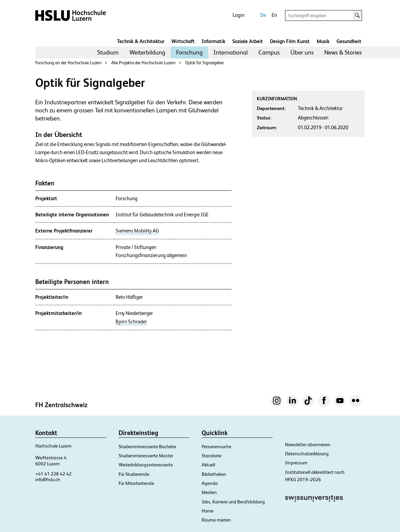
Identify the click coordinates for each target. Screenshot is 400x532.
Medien (209, 492)
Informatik (213, 41)
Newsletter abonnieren (308, 445)
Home (208, 511)
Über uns (302, 52)
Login (238, 15)
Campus (269, 52)
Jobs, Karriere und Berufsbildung (233, 502)
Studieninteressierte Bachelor (147, 447)
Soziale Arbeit (248, 41)
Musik (323, 41)
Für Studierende (134, 474)
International (231, 52)
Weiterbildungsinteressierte (146, 465)
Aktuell (208, 465)
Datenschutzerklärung (307, 454)
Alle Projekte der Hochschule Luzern (143, 63)
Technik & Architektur (141, 41)
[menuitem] (108, 52)
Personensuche (216, 447)
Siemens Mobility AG (137, 231)
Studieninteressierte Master (146, 456)
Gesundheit (349, 41)
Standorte (212, 456)
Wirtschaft (183, 41)
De (263, 15)
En (274, 15)
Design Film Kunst (290, 41)
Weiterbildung (147, 52)
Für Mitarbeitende (136, 483)
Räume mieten (216, 520)
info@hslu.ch (48, 480)
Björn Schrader (131, 322)
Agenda (210, 483)
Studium (108, 52)
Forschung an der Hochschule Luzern (68, 63)
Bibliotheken (214, 474)
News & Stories (343, 52)
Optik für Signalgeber (205, 63)
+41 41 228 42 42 (53, 474)
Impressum (296, 463)
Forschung (189, 52)
